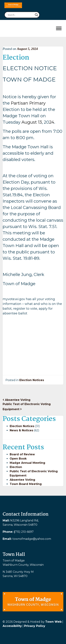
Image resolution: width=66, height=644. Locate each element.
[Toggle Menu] (59, 28)
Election (16, 467)
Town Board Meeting (26, 484)
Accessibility (12, 626)
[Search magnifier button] (36, 15)
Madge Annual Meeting (27, 463)
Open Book (18, 459)
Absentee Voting (17, 400)
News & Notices (21, 430)
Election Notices (32, 380)
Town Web (53, 622)
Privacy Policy (35, 626)
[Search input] (20, 15)
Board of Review (22, 454)
